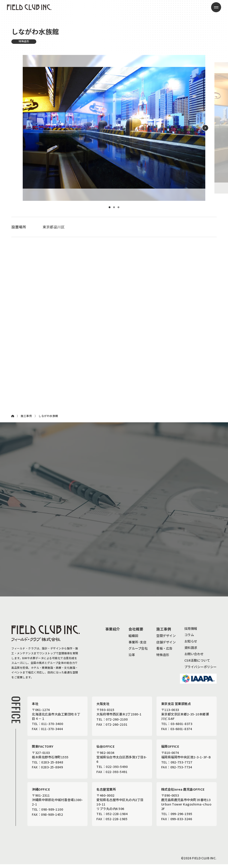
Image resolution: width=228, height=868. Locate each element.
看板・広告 (164, 652)
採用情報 (191, 632)
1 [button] (110, 207)
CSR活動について (197, 664)
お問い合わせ (194, 658)
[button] (205, 128)
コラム (189, 639)
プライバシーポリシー (201, 670)
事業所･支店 (137, 646)
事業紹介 (113, 633)
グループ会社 (138, 652)
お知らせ (191, 645)
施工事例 (26, 416)
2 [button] (114, 207)
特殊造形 (163, 658)
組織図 (133, 639)
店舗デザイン (166, 646)
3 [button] (118, 207)
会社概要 (136, 633)
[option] (114, 128)
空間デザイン (166, 639)
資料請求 (191, 651)
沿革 (132, 658)
